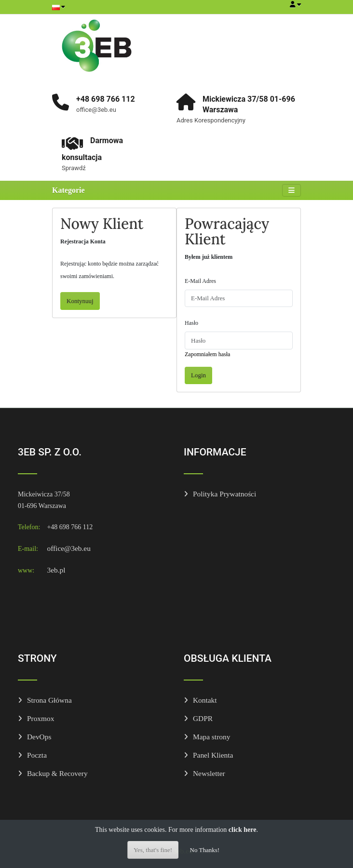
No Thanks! (205, 850)
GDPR (203, 718)
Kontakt (205, 700)
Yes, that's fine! (153, 850)
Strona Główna (49, 700)
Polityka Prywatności (224, 494)
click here (243, 830)
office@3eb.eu (68, 548)
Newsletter (209, 773)
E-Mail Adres (200, 281)
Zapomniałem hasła (207, 354)
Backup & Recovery (57, 773)
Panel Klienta (213, 755)
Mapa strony (211, 737)
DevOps (39, 737)
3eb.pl (56, 570)
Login (198, 375)
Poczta (37, 755)
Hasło (191, 323)
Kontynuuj (80, 301)
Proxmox (41, 718)
